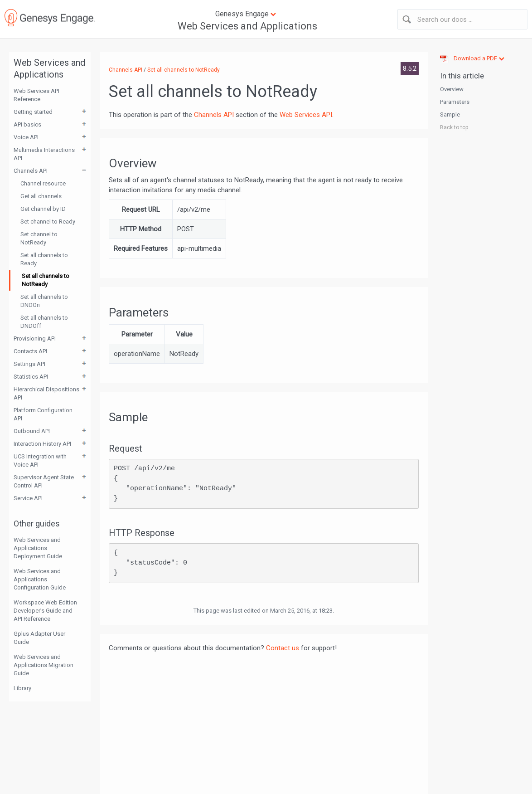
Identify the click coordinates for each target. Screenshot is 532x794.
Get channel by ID (43, 209)
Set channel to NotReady (39, 238)
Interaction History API (42, 444)
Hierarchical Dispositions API (46, 393)
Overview (452, 89)
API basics (27, 124)
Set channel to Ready (48, 222)
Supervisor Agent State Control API (44, 481)
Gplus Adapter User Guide (39, 638)
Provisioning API (35, 339)
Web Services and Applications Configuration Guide (40, 579)
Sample (450, 114)
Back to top (454, 127)
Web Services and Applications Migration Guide (44, 665)
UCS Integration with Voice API (40, 460)
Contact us (283, 648)
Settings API (29, 364)
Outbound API (32, 431)
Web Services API (306, 115)
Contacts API (30, 351)
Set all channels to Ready (44, 259)
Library (22, 688)
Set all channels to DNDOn (44, 301)
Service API (28, 498)
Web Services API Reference (36, 95)
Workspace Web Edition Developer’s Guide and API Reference (45, 611)
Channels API (31, 171)
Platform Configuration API (43, 414)
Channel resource (43, 183)
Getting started (33, 112)
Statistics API (31, 377)
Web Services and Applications (247, 26)
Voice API (26, 137)
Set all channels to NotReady (46, 280)
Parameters (455, 102)
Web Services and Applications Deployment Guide (38, 548)
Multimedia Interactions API (44, 154)
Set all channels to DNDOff (44, 322)
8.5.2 (410, 68)
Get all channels (41, 196)
